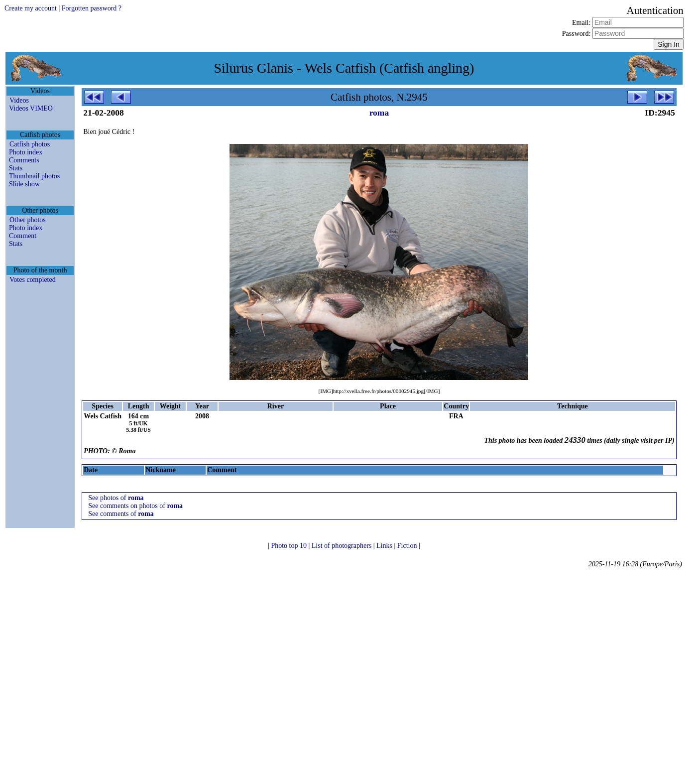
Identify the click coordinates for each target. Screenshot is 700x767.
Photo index (26, 152)
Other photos (28, 220)
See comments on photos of (135, 506)
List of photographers (343, 546)
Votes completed (33, 280)
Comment (23, 236)
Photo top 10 (290, 546)
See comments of (121, 514)
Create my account (31, 8)
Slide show (24, 184)
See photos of (116, 498)
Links (385, 546)
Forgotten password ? (92, 8)
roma (379, 113)
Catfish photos (30, 144)
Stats (16, 168)
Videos (19, 100)
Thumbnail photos (34, 176)
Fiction (408, 546)
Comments (24, 160)
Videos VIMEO (31, 108)
